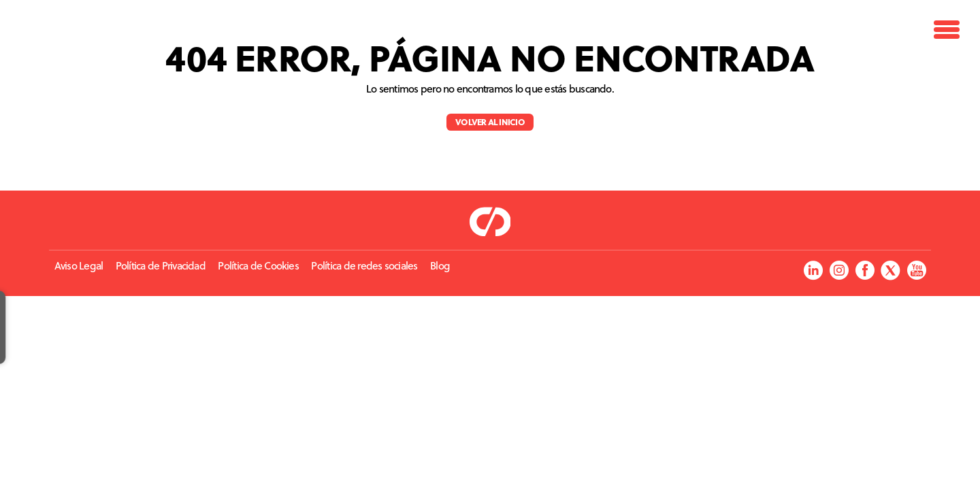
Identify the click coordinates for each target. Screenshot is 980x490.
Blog (440, 265)
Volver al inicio (490, 121)
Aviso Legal (79, 265)
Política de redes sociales (364, 265)
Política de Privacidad (161, 265)
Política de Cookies (258, 265)
